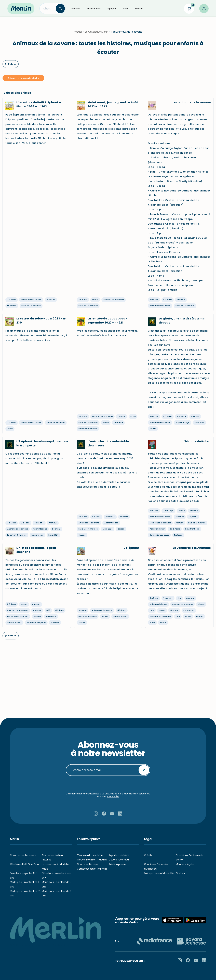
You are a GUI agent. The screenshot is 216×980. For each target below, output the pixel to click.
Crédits (148, 855)
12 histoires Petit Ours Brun (24, 864)
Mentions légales (185, 864)
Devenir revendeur (119, 860)
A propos (112, 9)
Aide (125, 9)
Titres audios (94, 9)
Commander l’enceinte (23, 855)
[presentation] (108, 784)
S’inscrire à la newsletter (90, 855)
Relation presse (117, 864)
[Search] (48, 9)
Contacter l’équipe (87, 864)
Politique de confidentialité (159, 873)
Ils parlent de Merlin (119, 855)
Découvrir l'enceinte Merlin (23, 80)
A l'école (139, 9)
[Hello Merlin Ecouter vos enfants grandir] (21, 8)
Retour (10, 66)
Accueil (78, 34)
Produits (76, 9)
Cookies (180, 873)
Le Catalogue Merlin (97, 34)
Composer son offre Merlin (92, 869)
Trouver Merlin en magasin (92, 860)
